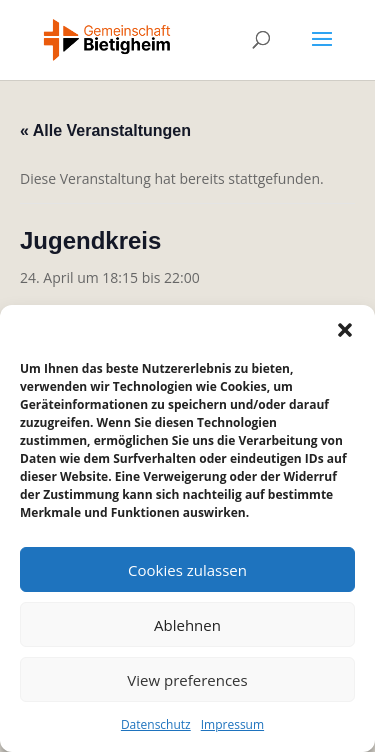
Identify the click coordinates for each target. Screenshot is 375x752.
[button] (345, 330)
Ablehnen (187, 625)
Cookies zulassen (187, 570)
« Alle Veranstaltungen (105, 130)
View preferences (187, 680)
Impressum (232, 724)
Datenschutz (156, 724)
